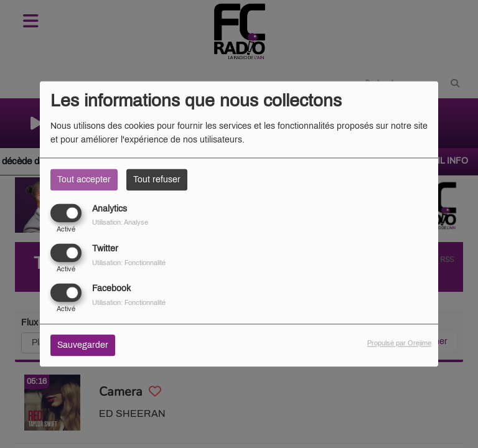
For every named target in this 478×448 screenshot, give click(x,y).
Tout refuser (157, 180)
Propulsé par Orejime (399, 343)
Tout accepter (84, 180)
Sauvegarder (83, 346)
